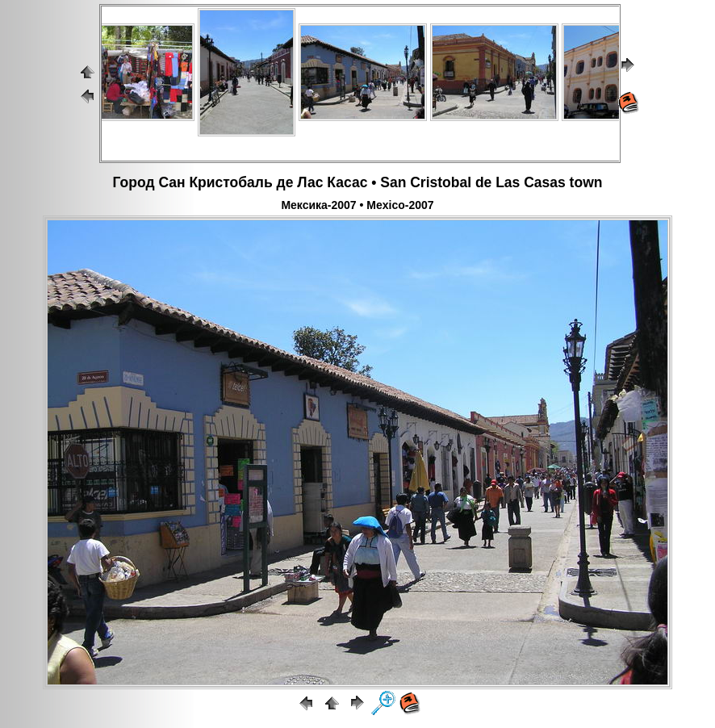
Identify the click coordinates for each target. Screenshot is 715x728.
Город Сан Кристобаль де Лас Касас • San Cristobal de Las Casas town (358, 182)
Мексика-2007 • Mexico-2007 (357, 205)
